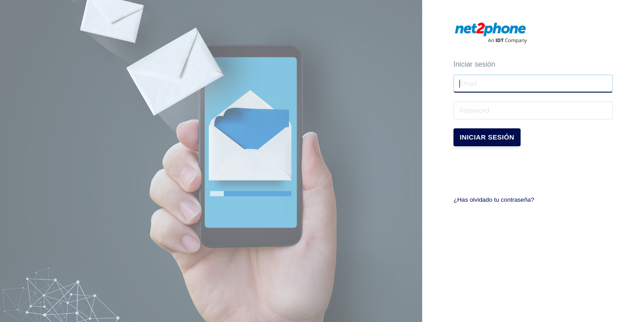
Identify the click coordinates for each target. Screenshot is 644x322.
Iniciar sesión (487, 137)
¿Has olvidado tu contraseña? (494, 200)
